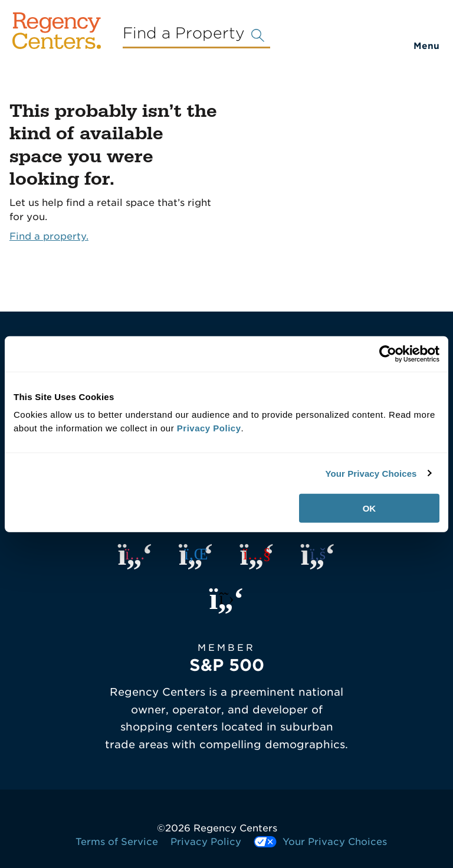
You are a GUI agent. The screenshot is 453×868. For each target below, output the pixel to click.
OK (370, 508)
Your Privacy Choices (371, 473)
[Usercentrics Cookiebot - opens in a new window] (388, 353)
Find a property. (49, 236)
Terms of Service (117, 842)
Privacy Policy (206, 842)
